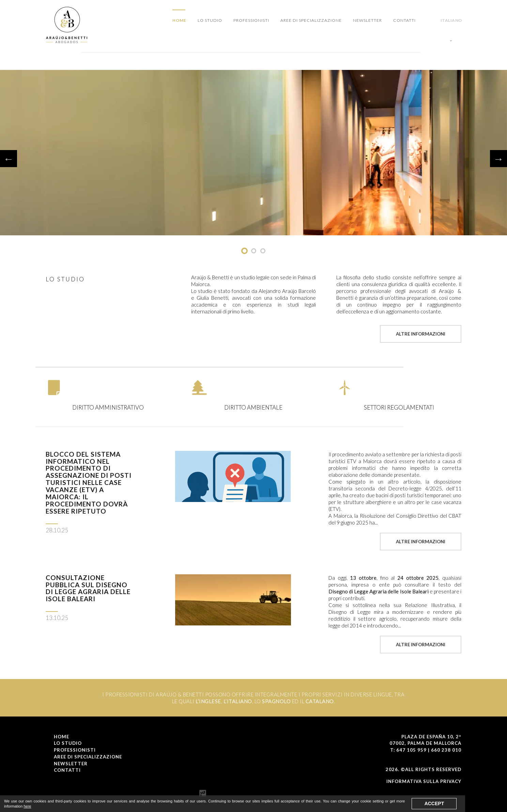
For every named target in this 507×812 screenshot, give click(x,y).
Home (179, 20)
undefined (244, 251)
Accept (434, 803)
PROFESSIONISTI (251, 20)
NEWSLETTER (367, 20)
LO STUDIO (210, 20)
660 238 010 (446, 750)
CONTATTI (404, 20)
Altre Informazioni (421, 334)
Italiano (451, 30)
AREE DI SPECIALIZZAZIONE (311, 20)
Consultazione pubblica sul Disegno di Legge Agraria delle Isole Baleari (88, 588)
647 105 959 (411, 750)
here (27, 806)
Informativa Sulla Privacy (424, 781)
